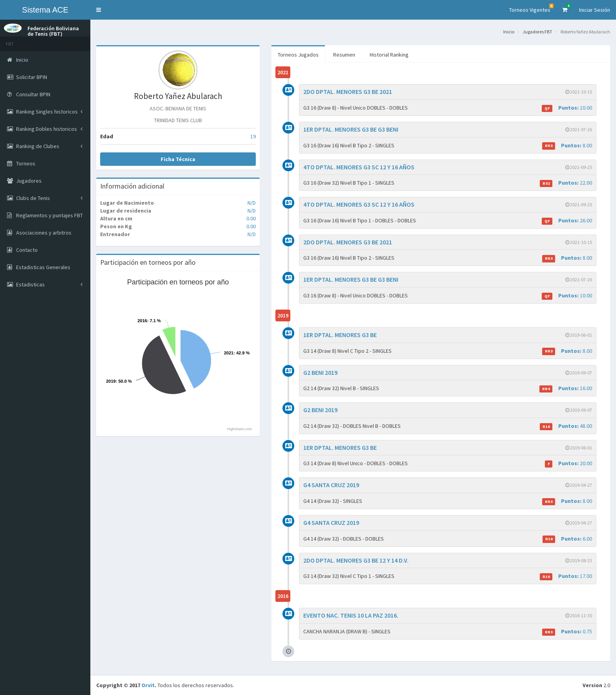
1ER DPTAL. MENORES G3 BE (340, 335)
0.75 (567, 632)
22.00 (566, 183)
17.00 (566, 576)
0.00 (251, 218)
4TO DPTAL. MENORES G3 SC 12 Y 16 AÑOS (359, 167)
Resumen (344, 55)
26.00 (567, 221)
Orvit (148, 685)
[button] (99, 10)
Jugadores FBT (537, 32)
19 (253, 136)
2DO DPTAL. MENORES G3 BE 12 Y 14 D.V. (356, 560)
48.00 (566, 426)
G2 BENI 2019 (320, 372)
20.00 (568, 463)
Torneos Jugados (298, 55)
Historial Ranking (389, 55)
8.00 (567, 146)
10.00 (567, 108)
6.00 (567, 539)
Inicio (509, 32)
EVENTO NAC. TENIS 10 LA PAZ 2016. (351, 615)
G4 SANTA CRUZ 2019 (331, 485)
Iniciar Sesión (595, 10)
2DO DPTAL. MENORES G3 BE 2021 (348, 92)
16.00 (566, 388)
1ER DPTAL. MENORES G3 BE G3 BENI (351, 129)
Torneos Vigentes (531, 8)
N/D (252, 203)
